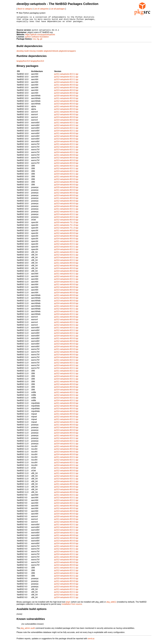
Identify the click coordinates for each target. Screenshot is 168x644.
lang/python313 (23, 63)
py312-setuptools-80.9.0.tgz (66, 90)
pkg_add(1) (111, 604)
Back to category (25, 9)
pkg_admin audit (28, 630)
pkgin (68, 604)
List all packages (58, 9)
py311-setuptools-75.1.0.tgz (66, 227)
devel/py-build (23, 53)
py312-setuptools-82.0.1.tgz (66, 79)
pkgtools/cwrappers (67, 53)
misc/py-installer (36, 53)
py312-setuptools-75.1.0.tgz (66, 230)
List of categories (41, 9)
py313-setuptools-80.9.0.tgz (66, 93)
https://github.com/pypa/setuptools (40, 37)
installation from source (72, 606)
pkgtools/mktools (51, 53)
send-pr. (91, 641)
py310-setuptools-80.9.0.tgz (66, 98)
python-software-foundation (37, 39)
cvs (34, 41)
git (41, 41)
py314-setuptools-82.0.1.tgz (66, 84)
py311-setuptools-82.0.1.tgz (66, 76)
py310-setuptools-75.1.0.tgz (66, 225)
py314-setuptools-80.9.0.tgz (66, 95)
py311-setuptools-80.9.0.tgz (66, 87)
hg (38, 41)
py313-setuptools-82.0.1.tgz (66, 82)
